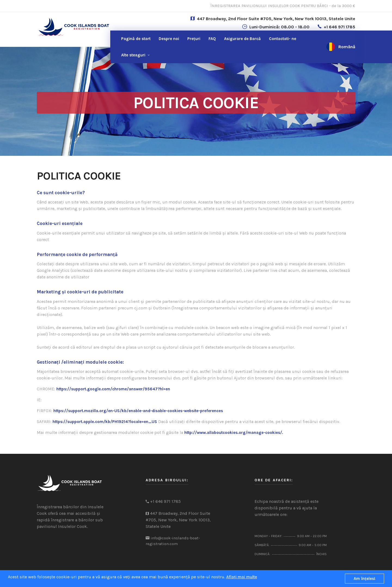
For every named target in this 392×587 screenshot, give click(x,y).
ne (283, 39)
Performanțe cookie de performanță (77, 254)
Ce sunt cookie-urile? (61, 193)
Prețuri (194, 39)
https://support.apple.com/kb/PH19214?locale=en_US (105, 422)
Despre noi (169, 39)
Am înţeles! (365, 579)
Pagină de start (136, 39)
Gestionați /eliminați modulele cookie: (80, 362)
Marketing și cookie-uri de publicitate (80, 292)
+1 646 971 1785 (339, 27)
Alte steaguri (133, 55)
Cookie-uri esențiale (60, 223)
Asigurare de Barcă (242, 39)
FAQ (212, 39)
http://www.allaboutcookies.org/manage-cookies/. (234, 433)
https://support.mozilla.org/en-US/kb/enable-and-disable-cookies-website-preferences (138, 411)
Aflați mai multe (242, 577)
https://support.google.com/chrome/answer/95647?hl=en (113, 389)
